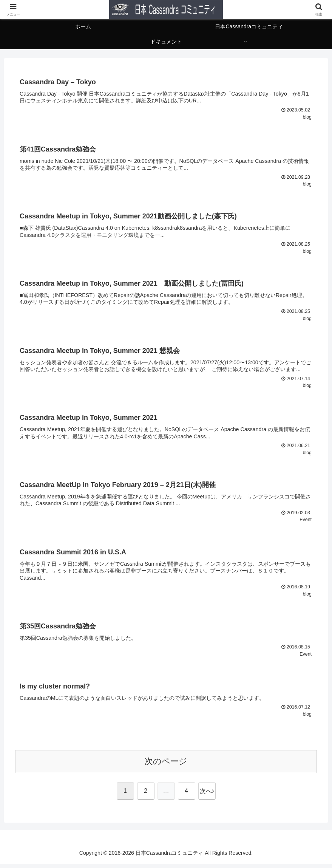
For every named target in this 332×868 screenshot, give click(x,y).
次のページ (166, 765)
